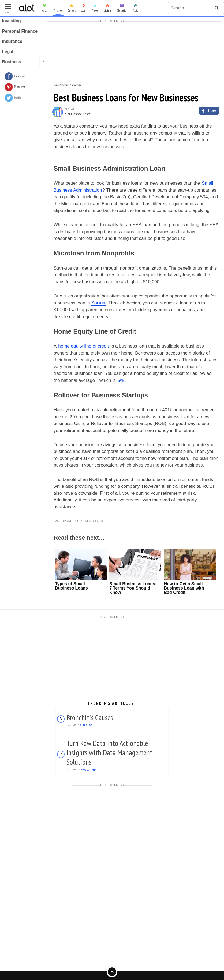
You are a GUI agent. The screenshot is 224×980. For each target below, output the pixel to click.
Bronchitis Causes (90, 717)
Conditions (87, 725)
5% (121, 380)
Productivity (88, 770)
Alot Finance (61, 84)
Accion (98, 303)
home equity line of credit (83, 346)
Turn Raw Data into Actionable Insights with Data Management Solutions (109, 752)
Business (76, 84)
